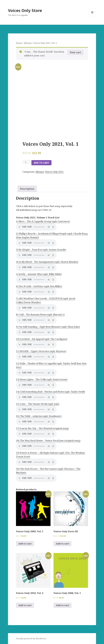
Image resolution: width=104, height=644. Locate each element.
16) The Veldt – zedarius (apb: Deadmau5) (39, 416)
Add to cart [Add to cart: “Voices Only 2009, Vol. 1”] (25, 544)
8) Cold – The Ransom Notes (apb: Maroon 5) (40, 314)
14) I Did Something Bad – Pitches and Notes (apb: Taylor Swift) (51, 392)
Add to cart (41, 163)
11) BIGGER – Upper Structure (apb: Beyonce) (41, 351)
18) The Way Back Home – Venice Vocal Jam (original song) (48, 440)
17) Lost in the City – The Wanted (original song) (42, 428)
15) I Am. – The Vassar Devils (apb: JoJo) (38, 404)
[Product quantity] (27, 162)
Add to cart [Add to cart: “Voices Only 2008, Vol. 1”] (62, 605)
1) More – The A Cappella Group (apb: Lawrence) (43, 221)
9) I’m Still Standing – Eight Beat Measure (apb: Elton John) (48, 327)
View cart (75, 52)
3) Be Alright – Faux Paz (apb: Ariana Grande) (41, 250)
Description (27, 189)
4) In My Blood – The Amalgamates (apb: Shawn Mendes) (47, 262)
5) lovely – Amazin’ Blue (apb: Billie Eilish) (39, 274)
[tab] (27, 189)
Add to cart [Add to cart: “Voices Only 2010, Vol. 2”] (25, 605)
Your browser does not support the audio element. (36, 227)
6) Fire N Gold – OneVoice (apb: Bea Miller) (39, 286)
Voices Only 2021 (54, 172)
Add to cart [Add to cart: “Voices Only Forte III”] (62, 544)
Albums (28, 43)
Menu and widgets (92, 16)
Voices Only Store (25, 10)
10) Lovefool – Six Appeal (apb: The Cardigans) (42, 339)
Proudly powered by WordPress (31, 638)
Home (19, 43)
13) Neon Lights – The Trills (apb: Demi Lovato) (42, 379)
